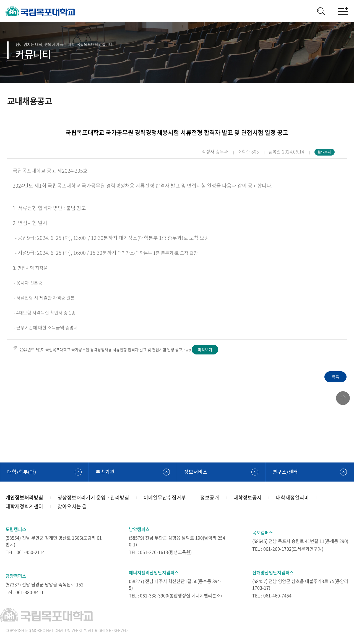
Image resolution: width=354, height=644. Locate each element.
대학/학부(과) (22, 472)
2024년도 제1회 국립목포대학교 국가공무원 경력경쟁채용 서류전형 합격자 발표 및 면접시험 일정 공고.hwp (105, 349)
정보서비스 (196, 472)
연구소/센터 (285, 472)
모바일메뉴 (343, 11)
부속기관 (105, 472)
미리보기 (205, 349)
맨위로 (343, 398)
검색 (321, 11)
